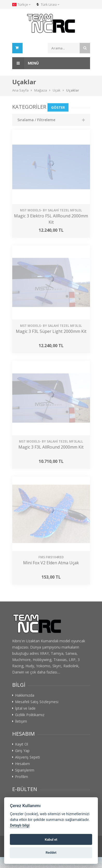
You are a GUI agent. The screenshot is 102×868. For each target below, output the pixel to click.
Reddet (51, 853)
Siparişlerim (25, 770)
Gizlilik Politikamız (30, 715)
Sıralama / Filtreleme (36, 120)
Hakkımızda (25, 695)
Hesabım (22, 764)
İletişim (21, 721)
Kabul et (51, 840)
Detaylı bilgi (20, 825)
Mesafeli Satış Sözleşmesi (37, 702)
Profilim (22, 777)
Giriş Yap (22, 751)
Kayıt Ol (22, 744)
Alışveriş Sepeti (28, 757)
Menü (25, 63)
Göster (58, 107)
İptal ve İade (25, 708)
